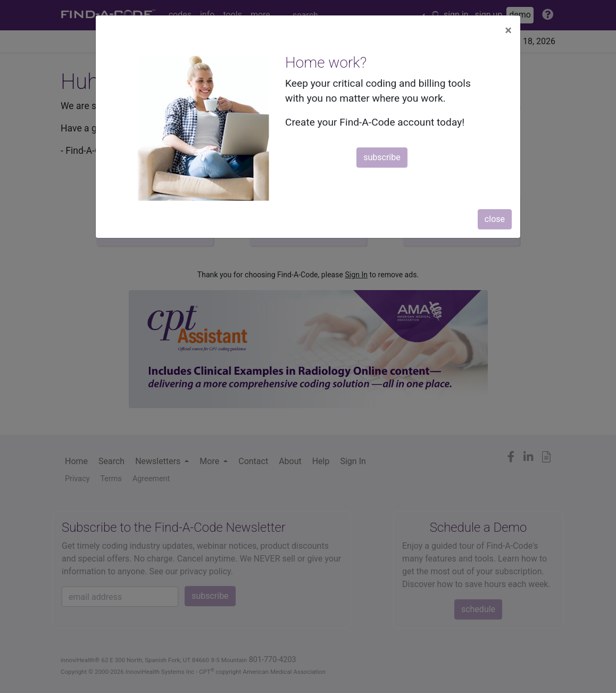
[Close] (508, 30)
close (495, 219)
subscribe (382, 157)
